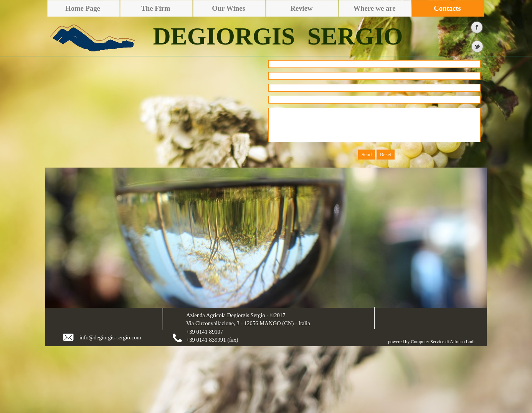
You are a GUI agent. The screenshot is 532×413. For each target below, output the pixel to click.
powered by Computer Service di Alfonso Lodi (431, 342)
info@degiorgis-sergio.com (110, 337)
